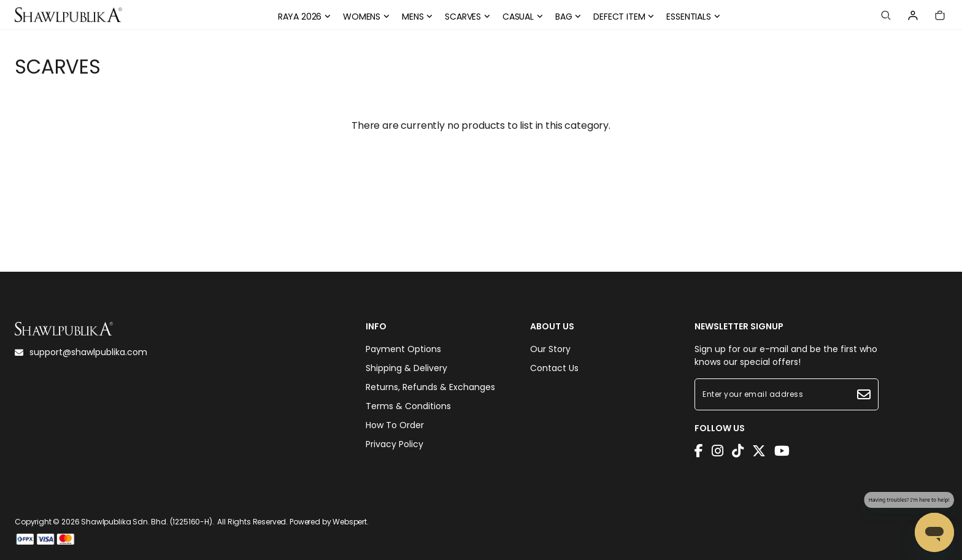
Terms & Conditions (408, 406)
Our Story (550, 349)
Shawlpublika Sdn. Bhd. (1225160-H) (147, 522)
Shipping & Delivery (406, 368)
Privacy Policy (394, 444)
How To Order (395, 425)
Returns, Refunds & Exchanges (430, 387)
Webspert (350, 522)
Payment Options (403, 349)
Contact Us (554, 368)
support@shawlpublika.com (81, 352)
